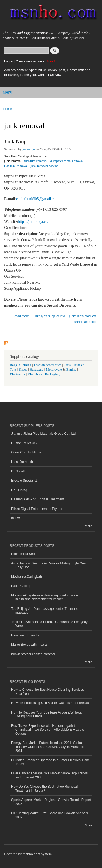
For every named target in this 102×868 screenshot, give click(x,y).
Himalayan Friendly (25, 635)
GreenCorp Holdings (26, 452)
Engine (71, 370)
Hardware (36, 370)
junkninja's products (83, 316)
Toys (13, 370)
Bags (13, 365)
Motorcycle (54, 370)
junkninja (28, 149)
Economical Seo (23, 554)
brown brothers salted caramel (33, 654)
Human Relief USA (25, 443)
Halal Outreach (22, 462)
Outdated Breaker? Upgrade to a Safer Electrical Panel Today (51, 762)
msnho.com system (37, 854)
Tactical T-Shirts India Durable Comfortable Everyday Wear (49, 624)
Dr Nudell (18, 471)
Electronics (18, 374)
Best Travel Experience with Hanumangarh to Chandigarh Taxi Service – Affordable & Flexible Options (48, 730)
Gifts (67, 365)
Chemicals (35, 374)
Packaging (52, 374)
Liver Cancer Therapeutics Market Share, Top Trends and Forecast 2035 (49, 775)
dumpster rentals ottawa (67, 161)
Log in (9, 61)
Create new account (30, 61)
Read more (21, 315)
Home (7, 109)
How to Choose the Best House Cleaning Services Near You (47, 692)
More (89, 526)
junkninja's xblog (85, 322)
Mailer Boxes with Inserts (29, 645)
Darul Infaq (19, 490)
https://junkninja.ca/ (33, 222)
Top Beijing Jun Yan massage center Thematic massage (45, 611)
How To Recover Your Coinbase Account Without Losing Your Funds (46, 714)
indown (16, 518)
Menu (7, 92)
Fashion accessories (47, 365)
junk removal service (45, 166)
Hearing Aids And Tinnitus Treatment (38, 499)
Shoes (23, 370)
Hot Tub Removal (16, 166)
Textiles (79, 365)
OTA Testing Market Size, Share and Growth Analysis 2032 (50, 815)
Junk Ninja (16, 141)
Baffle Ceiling (21, 586)
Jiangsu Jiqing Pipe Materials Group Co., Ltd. (44, 434)
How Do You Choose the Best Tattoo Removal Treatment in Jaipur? (44, 788)
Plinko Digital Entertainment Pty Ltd (37, 509)
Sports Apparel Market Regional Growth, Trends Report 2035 (51, 802)
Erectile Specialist (24, 481)
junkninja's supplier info (49, 316)
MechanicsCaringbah (27, 577)
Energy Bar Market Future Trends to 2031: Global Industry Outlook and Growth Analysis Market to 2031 (48, 747)
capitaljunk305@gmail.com (37, 199)
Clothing (25, 365)
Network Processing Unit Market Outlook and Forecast (50, 703)
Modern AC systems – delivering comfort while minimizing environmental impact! (45, 597)
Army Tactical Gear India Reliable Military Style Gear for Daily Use (51, 565)
